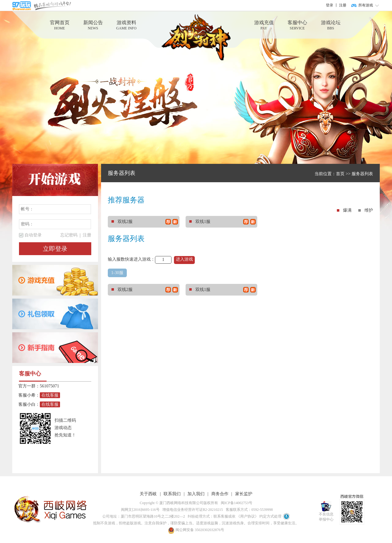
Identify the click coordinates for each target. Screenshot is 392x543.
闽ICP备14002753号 (236, 503)
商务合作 (220, 494)
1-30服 (117, 273)
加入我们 (196, 494)
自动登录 (33, 235)
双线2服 (145, 222)
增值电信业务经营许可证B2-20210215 (192, 510)
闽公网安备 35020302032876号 (196, 530)
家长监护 (244, 494)
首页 (340, 174)
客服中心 (297, 25)
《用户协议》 (247, 516)
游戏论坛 (331, 25)
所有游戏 (366, 5)
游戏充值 (264, 25)
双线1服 (222, 222)
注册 (343, 5)
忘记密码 (69, 235)
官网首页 (60, 25)
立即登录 (55, 249)
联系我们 (172, 494)
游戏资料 (126, 25)
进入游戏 (184, 259)
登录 (330, 5)
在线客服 (50, 395)
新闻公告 (93, 25)
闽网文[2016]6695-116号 (139, 510)
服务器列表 (362, 174)
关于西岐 (148, 494)
